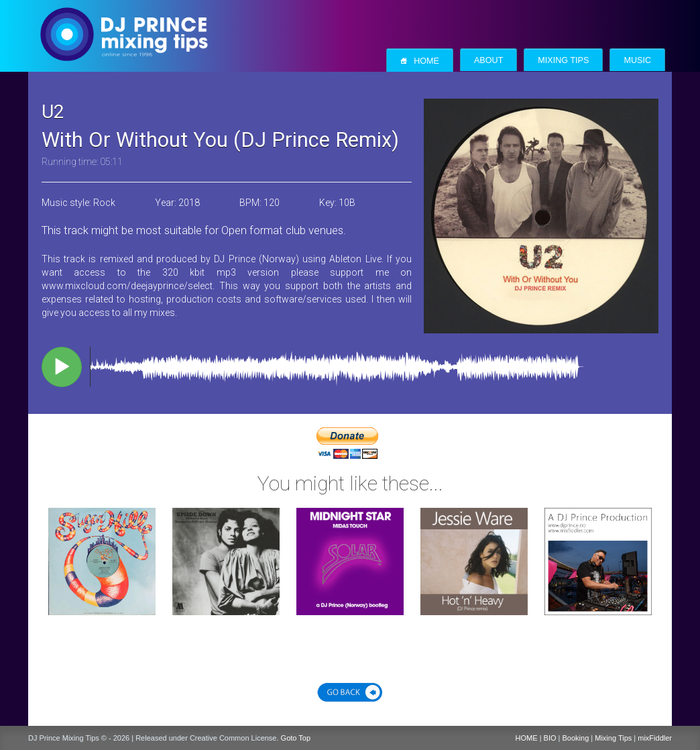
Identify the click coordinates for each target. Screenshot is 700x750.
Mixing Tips (563, 60)
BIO (550, 738)
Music (637, 60)
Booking (576, 738)
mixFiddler (655, 738)
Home (420, 61)
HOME (527, 738)
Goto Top (296, 738)
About (488, 60)
